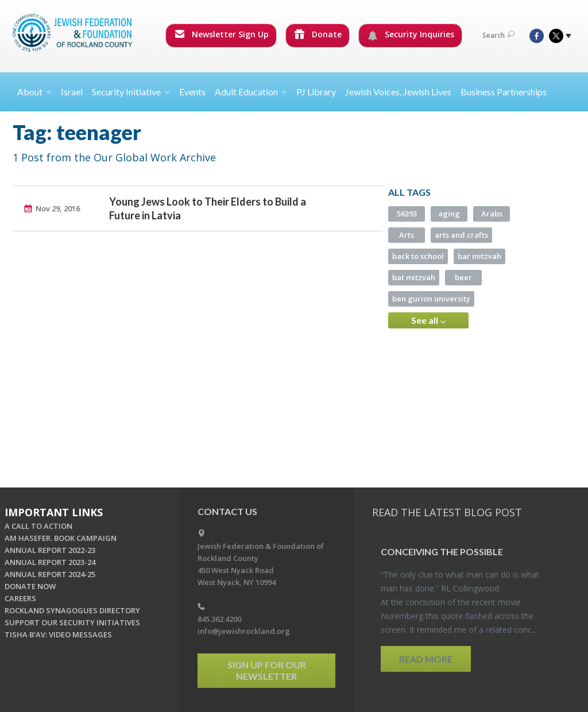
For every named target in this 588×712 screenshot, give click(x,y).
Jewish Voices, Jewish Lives (398, 92)
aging (449, 214)
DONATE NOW (30, 586)
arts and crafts (461, 235)
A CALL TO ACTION (38, 526)
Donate (318, 34)
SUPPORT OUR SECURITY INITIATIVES (72, 622)
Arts (407, 235)
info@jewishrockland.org (244, 631)
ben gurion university (431, 299)
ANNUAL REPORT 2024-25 (50, 574)
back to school (418, 256)
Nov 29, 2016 (58, 208)
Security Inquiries (411, 34)
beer (463, 277)
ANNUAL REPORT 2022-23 (50, 550)
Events (192, 92)
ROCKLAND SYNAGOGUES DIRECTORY (72, 610)
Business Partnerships (504, 92)
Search (498, 35)
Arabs (492, 214)
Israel (72, 92)
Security (131, 92)
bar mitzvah (479, 256)
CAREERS (20, 598)
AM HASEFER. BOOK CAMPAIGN (61, 538)
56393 (407, 214)
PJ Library (316, 92)
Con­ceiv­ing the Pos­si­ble (442, 552)
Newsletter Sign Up (222, 34)
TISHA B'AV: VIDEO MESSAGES (58, 634)
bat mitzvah (414, 277)
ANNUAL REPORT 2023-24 (50, 562)
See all (428, 320)
